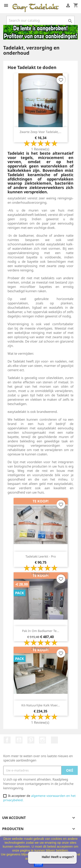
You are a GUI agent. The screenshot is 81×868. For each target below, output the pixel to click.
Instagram (43, 740)
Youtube (19, 740)
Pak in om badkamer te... (41, 631)
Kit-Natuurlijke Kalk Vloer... (41, 705)
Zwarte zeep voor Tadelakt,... (40, 132)
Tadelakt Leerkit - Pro (41, 556)
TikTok (54, 740)
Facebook (7, 740)
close (39, 864)
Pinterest (31, 740)
